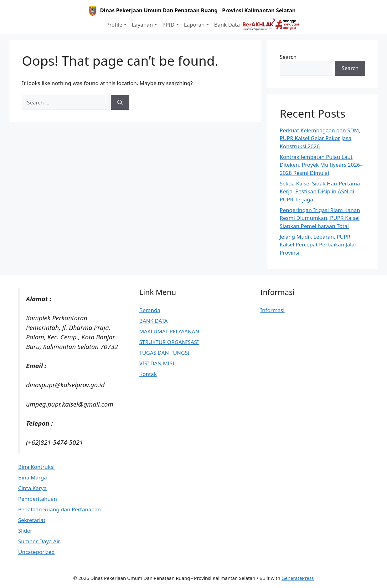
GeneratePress (298, 578)
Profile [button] (114, 25)
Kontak (148, 374)
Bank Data (227, 25)
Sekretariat (32, 520)
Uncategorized (36, 552)
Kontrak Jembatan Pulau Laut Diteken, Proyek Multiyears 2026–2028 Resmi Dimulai (321, 165)
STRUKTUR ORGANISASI (169, 342)
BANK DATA (154, 321)
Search (288, 57)
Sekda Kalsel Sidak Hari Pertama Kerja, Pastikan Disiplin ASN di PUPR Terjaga (320, 191)
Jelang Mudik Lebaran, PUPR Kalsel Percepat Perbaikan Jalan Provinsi (319, 245)
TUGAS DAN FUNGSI (165, 353)
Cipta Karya (32, 488)
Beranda (150, 310)
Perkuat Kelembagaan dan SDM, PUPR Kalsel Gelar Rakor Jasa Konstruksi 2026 (320, 138)
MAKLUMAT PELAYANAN (169, 331)
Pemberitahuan (38, 499)
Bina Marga (33, 477)
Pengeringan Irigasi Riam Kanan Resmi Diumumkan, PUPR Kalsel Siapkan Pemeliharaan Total (320, 218)
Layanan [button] (142, 25)
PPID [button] (168, 25)
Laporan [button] (194, 25)
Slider (25, 531)
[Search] (120, 103)
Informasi (272, 310)
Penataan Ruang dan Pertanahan (59, 509)
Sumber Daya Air (39, 541)
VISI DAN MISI (157, 363)
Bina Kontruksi (36, 467)
